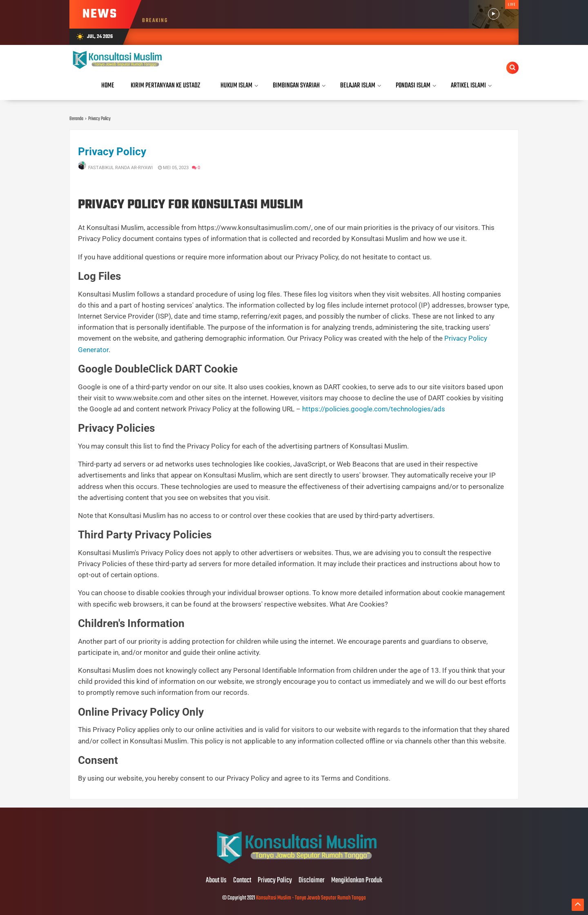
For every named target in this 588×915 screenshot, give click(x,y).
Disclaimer (312, 881)
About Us (216, 881)
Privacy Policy (112, 152)
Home (108, 86)
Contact (242, 881)
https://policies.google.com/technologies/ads (374, 409)
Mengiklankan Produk (357, 881)
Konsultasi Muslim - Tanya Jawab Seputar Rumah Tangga (311, 898)
